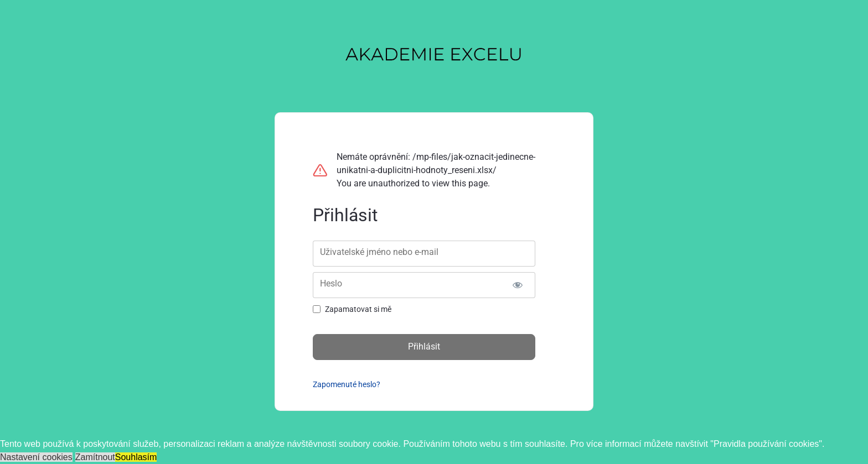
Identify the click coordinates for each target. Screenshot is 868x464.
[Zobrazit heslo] (517, 285)
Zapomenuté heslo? (347, 384)
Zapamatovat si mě (358, 309)
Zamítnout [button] (95, 457)
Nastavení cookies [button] (36, 457)
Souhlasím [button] (136, 457)
